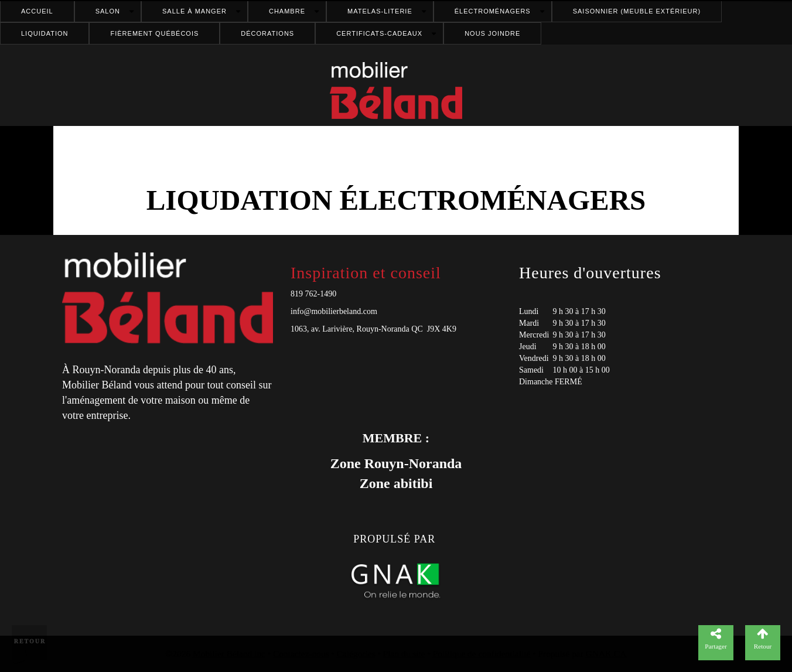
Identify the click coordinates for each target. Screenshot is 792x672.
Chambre (287, 11)
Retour (30, 641)
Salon (108, 11)
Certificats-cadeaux (379, 33)
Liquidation (45, 33)
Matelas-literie (380, 11)
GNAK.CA (606, 654)
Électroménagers (493, 11)
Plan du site (404, 654)
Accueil (37, 11)
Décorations (267, 33)
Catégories (356, 654)
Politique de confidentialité (482, 654)
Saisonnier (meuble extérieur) (637, 11)
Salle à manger (194, 11)
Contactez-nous (301, 654)
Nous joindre (492, 33)
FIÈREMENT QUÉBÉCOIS (154, 33)
